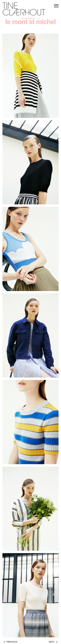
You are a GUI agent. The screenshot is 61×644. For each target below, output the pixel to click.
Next (52, 642)
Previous (12, 642)
